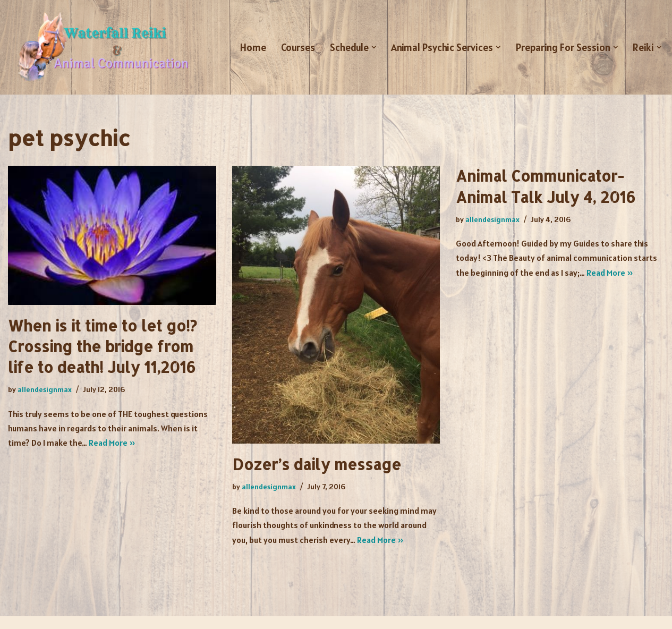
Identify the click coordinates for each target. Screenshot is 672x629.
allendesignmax (45, 389)
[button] (374, 47)
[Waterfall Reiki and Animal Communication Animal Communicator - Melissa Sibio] (101, 47)
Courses (298, 47)
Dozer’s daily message (317, 464)
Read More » (112, 443)
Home (253, 47)
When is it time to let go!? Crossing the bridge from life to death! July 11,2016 (103, 346)
